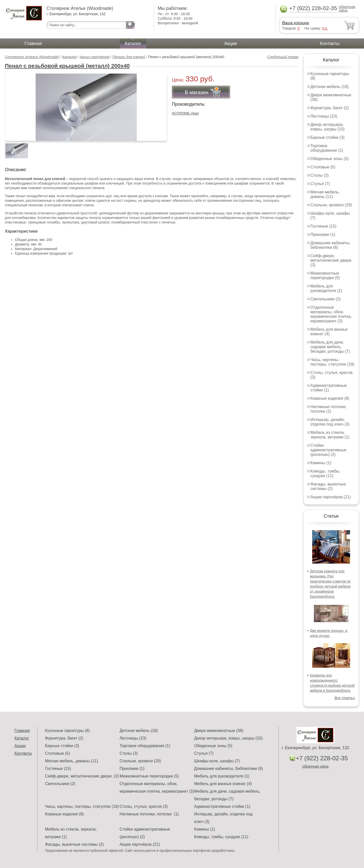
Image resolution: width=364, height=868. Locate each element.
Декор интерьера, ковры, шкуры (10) (327, 127)
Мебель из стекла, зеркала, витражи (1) (330, 435)
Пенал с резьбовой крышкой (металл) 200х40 (67, 66)
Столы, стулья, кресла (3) (144, 806)
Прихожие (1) (323, 235)
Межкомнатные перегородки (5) (325, 275)
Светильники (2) (326, 299)
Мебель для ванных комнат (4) (329, 332)
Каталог (133, 43)
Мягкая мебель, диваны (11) (325, 194)
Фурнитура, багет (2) (330, 108)
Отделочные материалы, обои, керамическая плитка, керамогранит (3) (331, 314)
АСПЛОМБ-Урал (185, 113)
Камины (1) (321, 463)
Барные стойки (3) (327, 137)
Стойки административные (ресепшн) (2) (328, 450)
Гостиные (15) (323, 226)
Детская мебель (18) (329, 87)
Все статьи (345, 698)
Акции (231, 43)
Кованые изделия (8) (330, 398)
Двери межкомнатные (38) (219, 731)
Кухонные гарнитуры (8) (67, 731)
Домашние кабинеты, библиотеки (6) (331, 245)
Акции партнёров (95, 57)
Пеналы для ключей (129, 57)
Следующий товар (283, 57)
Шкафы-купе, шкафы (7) (217, 761)
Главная (33, 43)
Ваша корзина (295, 23)
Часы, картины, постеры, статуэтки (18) (332, 362)
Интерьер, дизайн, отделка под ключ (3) (330, 422)
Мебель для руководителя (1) (326, 288)
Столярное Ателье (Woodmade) (32, 57)
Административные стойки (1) (329, 388)
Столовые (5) (323, 167)
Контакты (330, 43)
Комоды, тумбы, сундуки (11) (325, 473)
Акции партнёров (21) (331, 497)
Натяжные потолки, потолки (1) (328, 409)
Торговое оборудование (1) (327, 148)
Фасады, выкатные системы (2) (328, 486)
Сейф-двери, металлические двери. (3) (331, 260)
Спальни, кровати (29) (331, 205)
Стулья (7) (320, 184)
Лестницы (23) (324, 116)
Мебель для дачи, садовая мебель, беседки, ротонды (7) (330, 347)
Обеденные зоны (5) (329, 159)
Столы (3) (320, 175)
